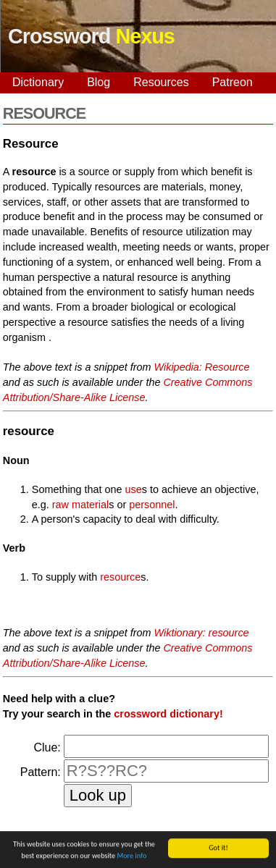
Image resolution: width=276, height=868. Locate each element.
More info (132, 857)
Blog (99, 82)
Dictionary (38, 82)
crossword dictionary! (168, 714)
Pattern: (41, 772)
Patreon (233, 82)
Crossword (91, 36)
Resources (161, 82)
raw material (80, 505)
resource (120, 577)
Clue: (47, 747)
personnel (152, 505)
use (134, 489)
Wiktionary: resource (202, 633)
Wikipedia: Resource (202, 367)
